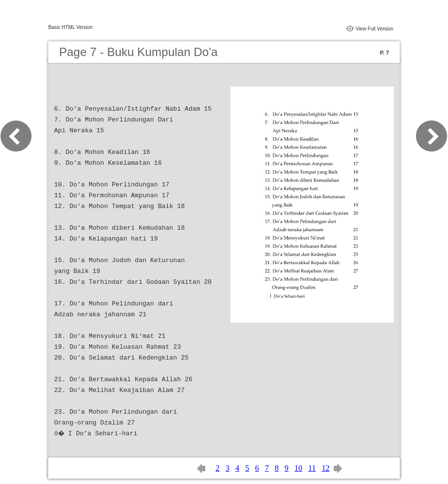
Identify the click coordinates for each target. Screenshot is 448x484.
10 (298, 468)
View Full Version (374, 29)
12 (325, 468)
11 (312, 468)
